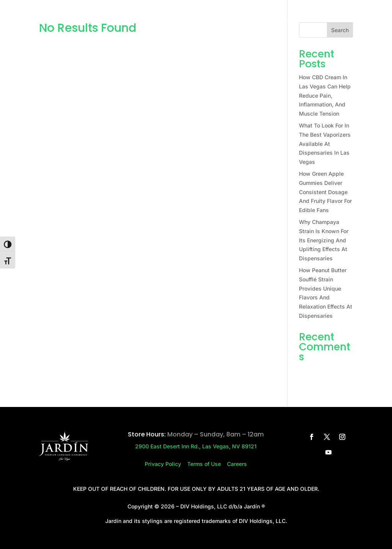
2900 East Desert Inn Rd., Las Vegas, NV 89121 (196, 446)
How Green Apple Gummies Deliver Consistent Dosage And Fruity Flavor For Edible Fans (325, 192)
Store (156, 21)
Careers (253, 21)
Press (189, 21)
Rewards (286, 21)
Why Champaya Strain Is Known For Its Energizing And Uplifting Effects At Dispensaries (324, 240)
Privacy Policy (166, 464)
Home (131, 21)
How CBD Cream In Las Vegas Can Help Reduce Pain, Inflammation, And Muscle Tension (325, 95)
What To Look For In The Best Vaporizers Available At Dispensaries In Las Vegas (325, 144)
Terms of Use (207, 464)
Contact (219, 21)
